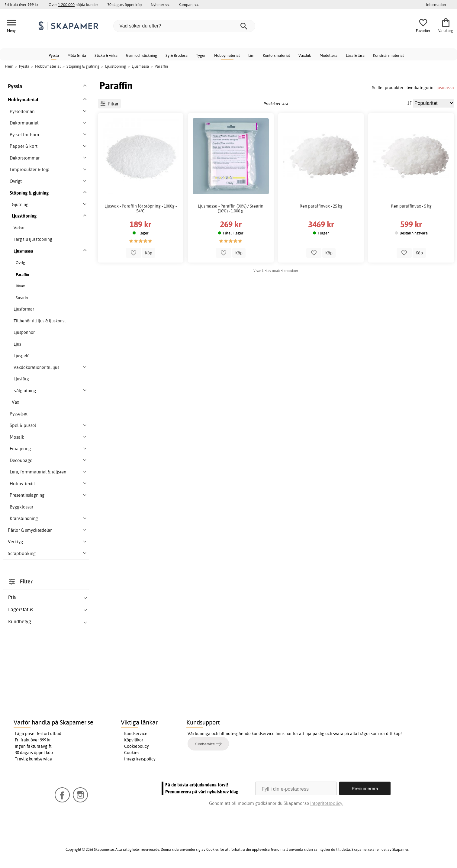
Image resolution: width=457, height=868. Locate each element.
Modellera (328, 55)
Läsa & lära (355, 55)
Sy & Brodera (177, 55)
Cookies (132, 753)
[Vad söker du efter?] (184, 26)
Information (436, 5)
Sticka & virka (106, 55)
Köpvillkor (134, 740)
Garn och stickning (142, 55)
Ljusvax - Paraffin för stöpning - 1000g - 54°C (141, 208)
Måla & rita (77, 55)
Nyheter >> (160, 5)
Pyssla (54, 55)
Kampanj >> (189, 5)
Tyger (201, 55)
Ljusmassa (444, 87)
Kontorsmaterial (276, 55)
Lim (251, 55)
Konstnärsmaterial (388, 55)
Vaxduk (305, 55)
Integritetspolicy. (327, 803)
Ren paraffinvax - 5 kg (411, 206)
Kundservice (136, 734)
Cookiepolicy (137, 746)
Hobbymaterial (227, 55)
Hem (9, 66)
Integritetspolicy (140, 759)
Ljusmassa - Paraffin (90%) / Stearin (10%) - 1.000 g (231, 208)
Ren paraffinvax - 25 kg (321, 206)
